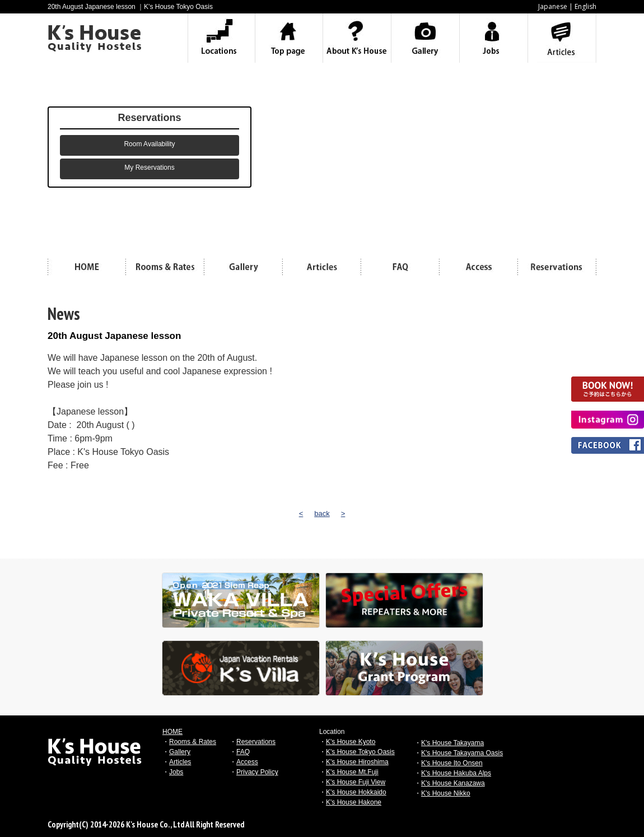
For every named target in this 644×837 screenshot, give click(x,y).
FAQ (243, 752)
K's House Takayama (452, 743)
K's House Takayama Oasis (462, 753)
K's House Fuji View (356, 782)
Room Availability (149, 144)
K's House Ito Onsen (452, 763)
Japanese (553, 6)
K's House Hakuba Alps (456, 773)
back (322, 513)
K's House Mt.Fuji (352, 772)
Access (247, 762)
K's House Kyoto (351, 742)
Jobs (176, 772)
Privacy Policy (257, 772)
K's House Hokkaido (356, 792)
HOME (172, 732)
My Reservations (149, 168)
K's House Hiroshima (357, 762)
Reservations (256, 742)
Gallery (180, 752)
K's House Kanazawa (453, 783)
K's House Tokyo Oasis (360, 752)
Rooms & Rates (193, 742)
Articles (180, 762)
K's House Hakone (354, 802)
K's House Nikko (446, 793)
